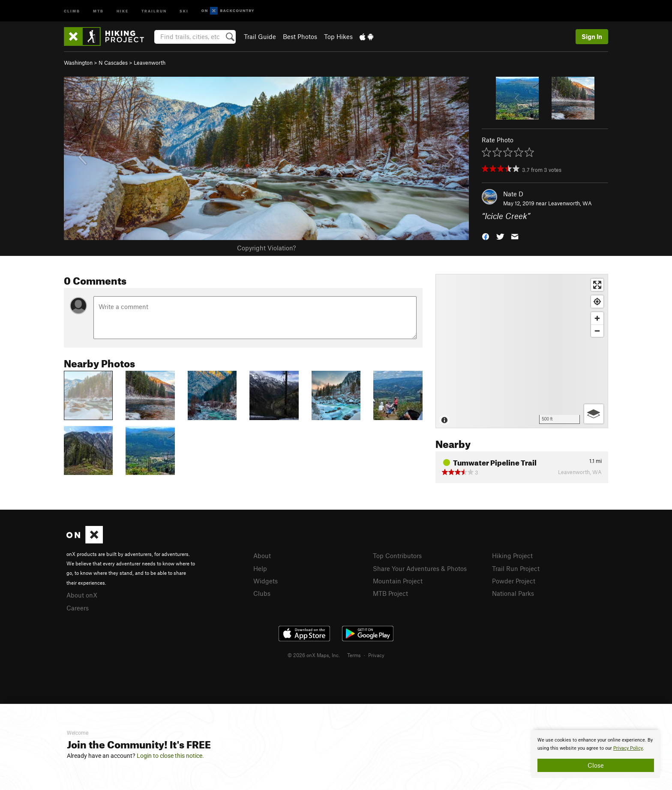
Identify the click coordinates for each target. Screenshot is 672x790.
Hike (123, 11)
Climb (72, 11)
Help (260, 568)
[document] (596, 754)
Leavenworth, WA (570, 203)
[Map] (522, 351)
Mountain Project (398, 581)
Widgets (265, 581)
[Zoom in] (597, 318)
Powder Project (514, 581)
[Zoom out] (597, 331)
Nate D (513, 194)
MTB (98, 11)
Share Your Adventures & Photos (420, 568)
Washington (78, 63)
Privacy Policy (628, 748)
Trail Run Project (516, 568)
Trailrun (154, 11)
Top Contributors (397, 556)
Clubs (262, 593)
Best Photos (300, 36)
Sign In (592, 36)
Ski (184, 11)
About (262, 556)
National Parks (513, 593)
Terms (354, 655)
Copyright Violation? (266, 248)
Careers (78, 608)
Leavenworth (150, 63)
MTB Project (390, 593)
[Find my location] (597, 302)
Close (596, 765)
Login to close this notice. (170, 756)
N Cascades (113, 63)
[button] (486, 236)
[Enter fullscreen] (597, 285)
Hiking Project (512, 556)
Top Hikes (338, 36)
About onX (82, 595)
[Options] (594, 414)
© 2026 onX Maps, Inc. (314, 655)
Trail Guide (260, 36)
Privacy (376, 655)
